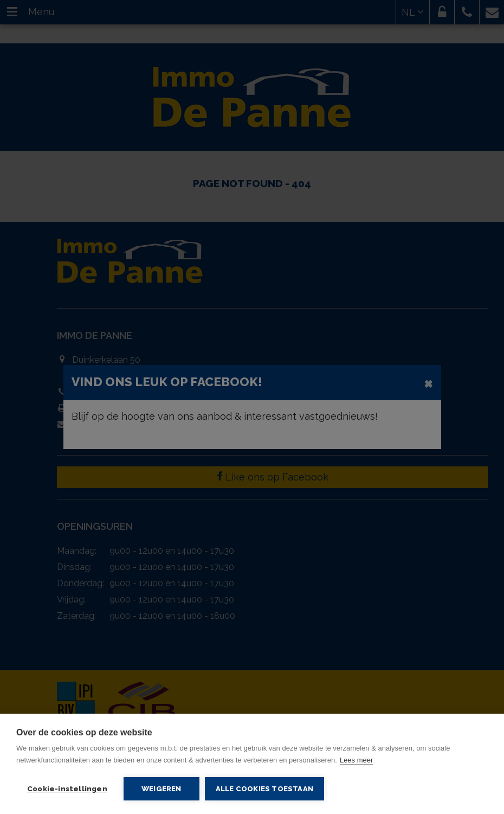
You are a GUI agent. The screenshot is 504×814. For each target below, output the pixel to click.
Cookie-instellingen (67, 789)
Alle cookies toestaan (264, 789)
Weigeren (161, 789)
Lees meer (356, 760)
